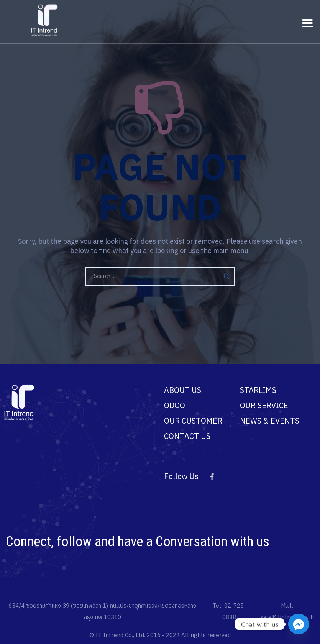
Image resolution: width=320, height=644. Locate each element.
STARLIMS (258, 391)
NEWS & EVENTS (270, 421)
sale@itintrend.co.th (287, 617)
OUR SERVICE (264, 406)
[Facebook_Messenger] (299, 624)
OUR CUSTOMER (193, 421)
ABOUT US (183, 391)
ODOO (175, 406)
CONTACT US (187, 437)
